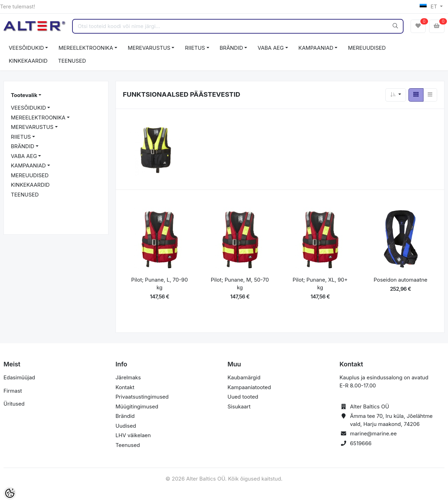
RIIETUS (195, 48)
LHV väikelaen (133, 435)
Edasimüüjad (19, 377)
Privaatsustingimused (142, 397)
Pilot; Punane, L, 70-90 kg (160, 284)
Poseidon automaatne (400, 280)
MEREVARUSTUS (149, 48)
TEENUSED (72, 61)
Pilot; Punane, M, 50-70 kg (240, 284)
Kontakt (125, 387)
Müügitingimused (137, 406)
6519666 (361, 443)
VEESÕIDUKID (26, 48)
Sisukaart (239, 406)
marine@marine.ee (373, 433)
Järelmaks (128, 377)
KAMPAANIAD (316, 48)
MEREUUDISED (367, 48)
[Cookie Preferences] (10, 493)
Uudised (126, 426)
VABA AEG (271, 48)
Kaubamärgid (244, 377)
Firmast (13, 391)
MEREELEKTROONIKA (86, 48)
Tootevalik (24, 95)
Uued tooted (243, 397)
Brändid (125, 416)
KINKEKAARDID (28, 61)
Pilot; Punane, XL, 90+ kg (320, 284)
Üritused (14, 404)
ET (429, 6)
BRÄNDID (232, 48)
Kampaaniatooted (249, 387)
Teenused (128, 445)
